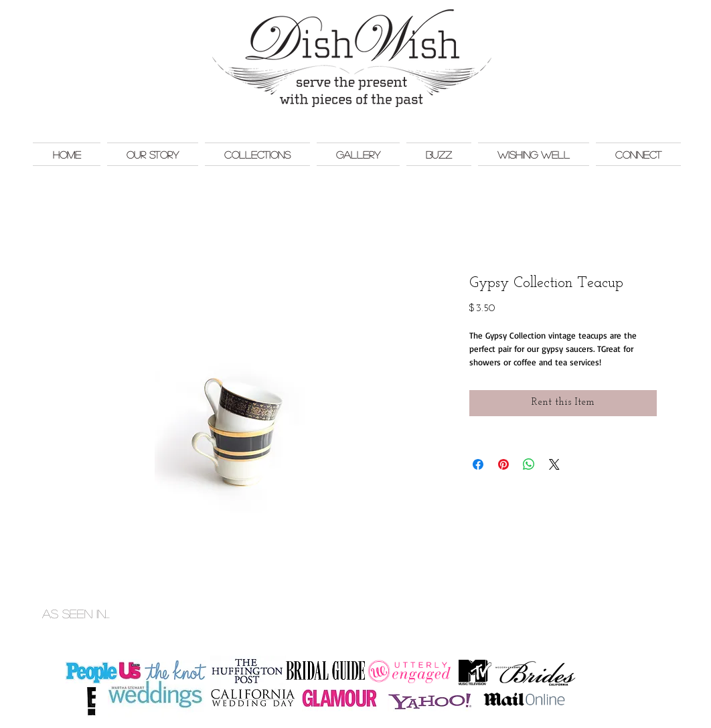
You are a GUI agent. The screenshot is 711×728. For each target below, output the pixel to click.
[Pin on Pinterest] (503, 464)
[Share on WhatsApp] (529, 464)
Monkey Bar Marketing (648, 600)
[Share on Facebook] (478, 464)
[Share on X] (554, 464)
